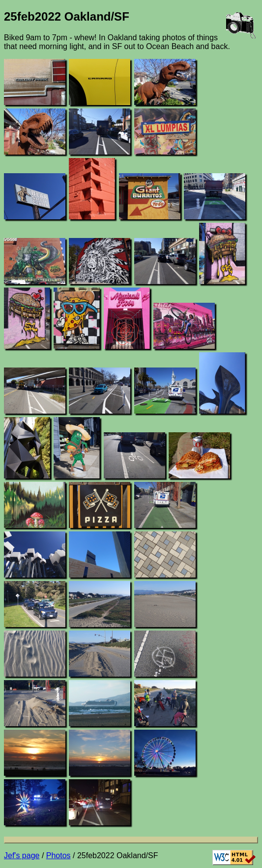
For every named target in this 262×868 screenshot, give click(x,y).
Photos (58, 855)
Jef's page (22, 855)
